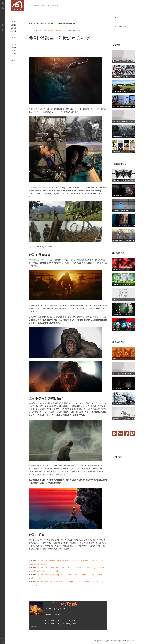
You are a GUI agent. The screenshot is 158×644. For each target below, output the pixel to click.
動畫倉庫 (14, 44)
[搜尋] (121, 26)
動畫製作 (44, 23)
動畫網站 (14, 47)
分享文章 (37, 23)
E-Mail (3, 3)
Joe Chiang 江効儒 (61, 604)
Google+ (3, 30)
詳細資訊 (34, 627)
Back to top (3, 641)
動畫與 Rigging (52, 23)
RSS (3, 8)
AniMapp (14, 64)
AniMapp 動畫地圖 (17, 6)
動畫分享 (14, 51)
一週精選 (14, 54)
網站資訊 (14, 61)
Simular (124, 641)
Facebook (3, 25)
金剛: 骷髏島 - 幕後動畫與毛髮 (59, 38)
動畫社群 (14, 25)
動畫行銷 (14, 37)
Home (31, 23)
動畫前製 (14, 31)
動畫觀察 (14, 28)
